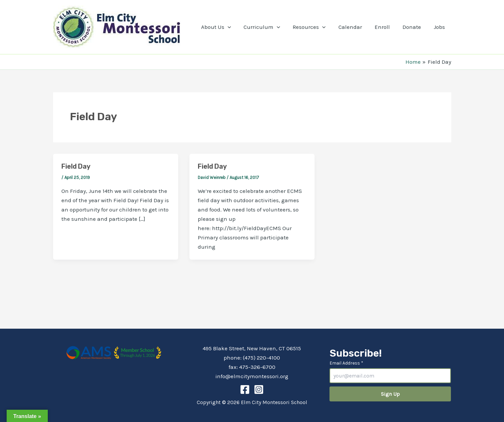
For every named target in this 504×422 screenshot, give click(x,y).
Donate (414, 27)
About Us (225, 27)
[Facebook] (245, 389)
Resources (315, 27)
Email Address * (346, 363)
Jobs (440, 27)
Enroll (386, 27)
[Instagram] (259, 389)
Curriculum (269, 27)
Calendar (355, 27)
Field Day (76, 166)
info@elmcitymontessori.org (252, 376)
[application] (236, 27)
